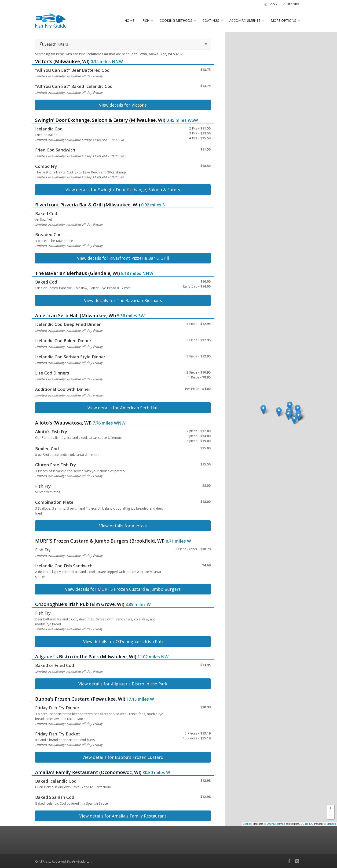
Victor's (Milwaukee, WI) (62, 61)
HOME (129, 20)
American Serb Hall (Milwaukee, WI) (75, 315)
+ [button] (331, 809)
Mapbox (331, 824)
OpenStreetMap (276, 824)
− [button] (331, 816)
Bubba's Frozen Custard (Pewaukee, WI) (80, 699)
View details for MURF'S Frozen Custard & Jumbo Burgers (123, 589)
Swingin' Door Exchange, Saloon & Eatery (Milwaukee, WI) (100, 120)
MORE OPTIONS (283, 20)
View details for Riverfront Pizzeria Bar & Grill (123, 258)
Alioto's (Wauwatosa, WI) (63, 423)
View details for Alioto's (123, 526)
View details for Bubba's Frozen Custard (123, 757)
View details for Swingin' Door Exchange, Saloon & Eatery (123, 190)
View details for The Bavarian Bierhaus (123, 300)
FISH (146, 20)
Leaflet (247, 824)
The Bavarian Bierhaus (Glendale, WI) (77, 273)
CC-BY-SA (307, 824)
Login (271, 4)
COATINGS (211, 20)
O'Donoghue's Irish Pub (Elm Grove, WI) (80, 604)
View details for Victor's (123, 105)
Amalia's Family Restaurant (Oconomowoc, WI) (88, 772)
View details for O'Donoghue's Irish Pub (123, 641)
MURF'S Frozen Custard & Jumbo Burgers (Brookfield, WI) (100, 541)
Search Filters (54, 44)
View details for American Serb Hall (123, 408)
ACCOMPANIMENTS (245, 20)
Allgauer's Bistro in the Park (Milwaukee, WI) (86, 657)
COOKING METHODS (176, 20)
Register (291, 4)
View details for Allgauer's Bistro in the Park (123, 684)
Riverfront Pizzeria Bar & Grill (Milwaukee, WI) (88, 205)
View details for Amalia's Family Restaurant (123, 816)
